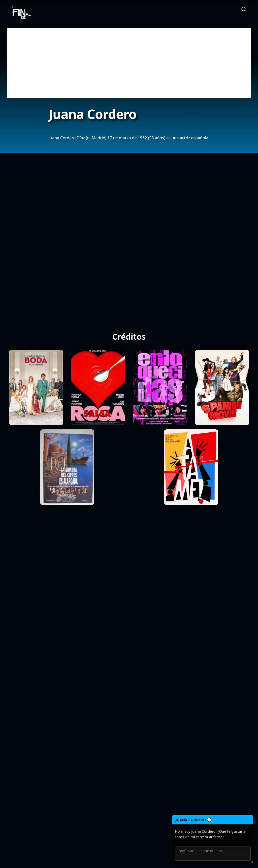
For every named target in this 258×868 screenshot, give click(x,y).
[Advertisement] (129, 63)
